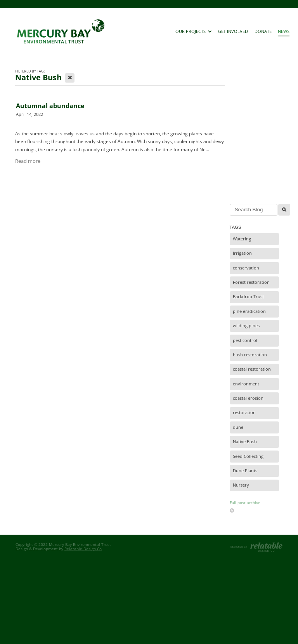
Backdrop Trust (248, 297)
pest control (245, 340)
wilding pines (246, 326)
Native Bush (245, 442)
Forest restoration (251, 282)
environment (246, 384)
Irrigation (242, 253)
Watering (242, 239)
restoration (244, 413)
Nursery (241, 485)
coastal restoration (252, 369)
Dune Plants (245, 471)
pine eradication (249, 311)
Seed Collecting (248, 456)
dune (238, 427)
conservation (246, 268)
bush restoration (250, 355)
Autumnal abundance (50, 106)
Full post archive (245, 502)
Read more (28, 161)
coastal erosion (248, 398)
